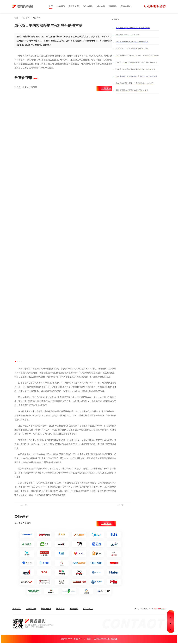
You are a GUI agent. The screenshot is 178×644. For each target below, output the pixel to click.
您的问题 (61, 6)
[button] (15, 362)
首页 (51, 6)
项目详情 (37, 18)
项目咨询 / (28, 18)
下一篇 (121, 505)
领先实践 (101, 6)
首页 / (18, 18)
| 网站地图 (114, 639)
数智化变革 (74, 6)
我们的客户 (126, 6)
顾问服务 (113, 6)
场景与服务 (88, 6)
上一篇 (24, 505)
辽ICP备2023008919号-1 (102, 639)
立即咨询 (106, 89)
